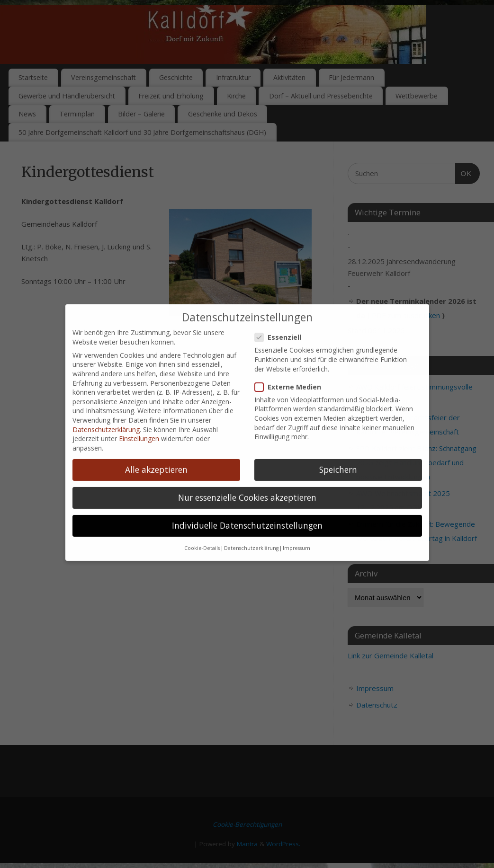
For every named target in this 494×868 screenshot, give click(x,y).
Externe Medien (292, 375)
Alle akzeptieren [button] (156, 458)
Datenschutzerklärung (106, 417)
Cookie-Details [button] (202, 536)
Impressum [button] (296, 536)
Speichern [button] (338, 458)
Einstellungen (139, 427)
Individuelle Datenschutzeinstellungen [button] (247, 514)
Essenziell (282, 325)
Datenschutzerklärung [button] (251, 536)
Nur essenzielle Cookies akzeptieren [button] (247, 486)
